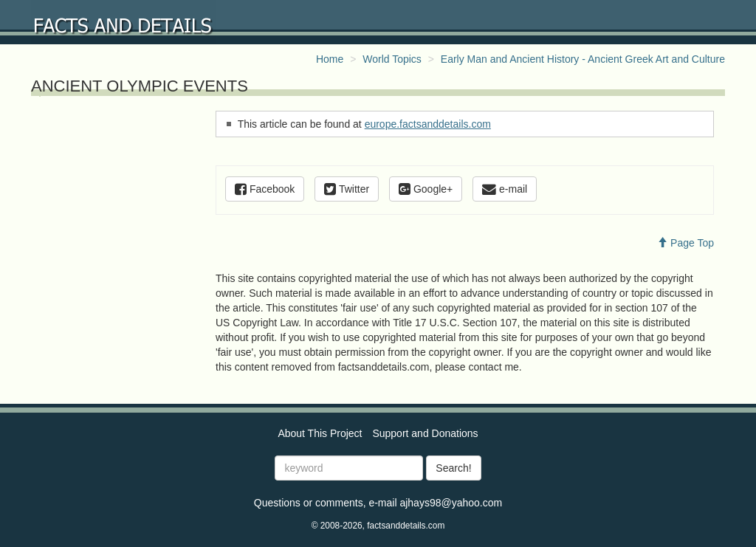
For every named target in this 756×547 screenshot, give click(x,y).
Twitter (347, 189)
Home (330, 59)
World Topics (392, 59)
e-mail (505, 189)
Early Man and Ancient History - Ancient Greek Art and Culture (583, 59)
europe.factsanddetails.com (428, 124)
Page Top (685, 243)
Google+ (426, 189)
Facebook (265, 189)
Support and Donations (425, 433)
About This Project (320, 433)
